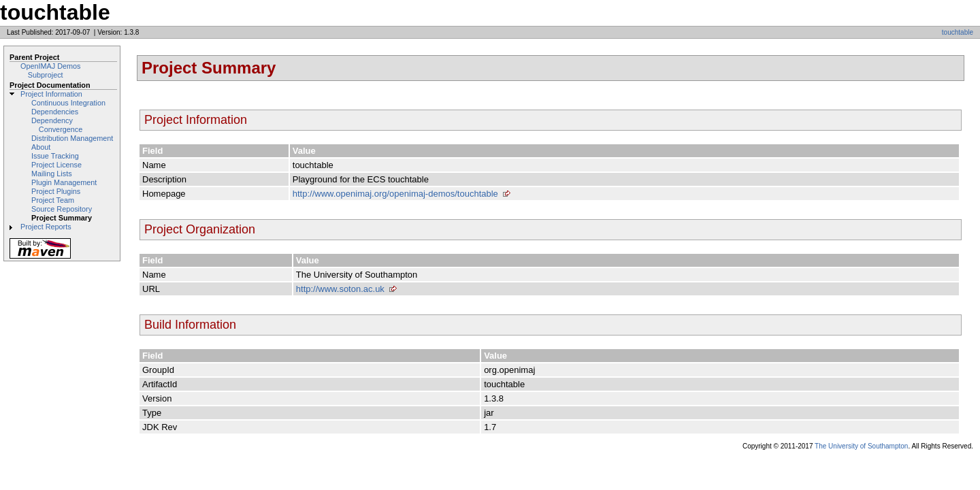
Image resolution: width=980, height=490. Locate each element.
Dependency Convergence (57, 125)
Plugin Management (64, 182)
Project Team (53, 200)
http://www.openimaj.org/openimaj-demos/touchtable (395, 194)
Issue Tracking (55, 156)
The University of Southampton (861, 446)
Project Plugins (56, 191)
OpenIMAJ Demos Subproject (50, 70)
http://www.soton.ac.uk (340, 289)
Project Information (51, 94)
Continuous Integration (68, 103)
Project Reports (46, 227)
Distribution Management (72, 138)
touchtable (958, 32)
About (41, 147)
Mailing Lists (52, 174)
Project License (56, 165)
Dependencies (55, 112)
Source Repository (62, 209)
